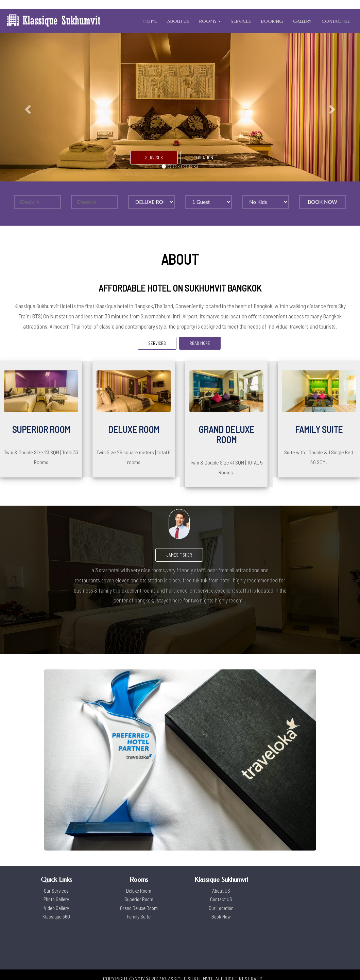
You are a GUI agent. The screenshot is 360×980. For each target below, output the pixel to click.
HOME (150, 21)
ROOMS (210, 21)
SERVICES (241, 21)
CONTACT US (336, 21)
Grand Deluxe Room (139, 908)
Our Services (56, 891)
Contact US (221, 899)
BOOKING (272, 21)
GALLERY (302, 21)
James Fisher (179, 555)
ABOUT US (178, 21)
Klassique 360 (56, 916)
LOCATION (204, 158)
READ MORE (200, 343)
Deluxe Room (139, 891)
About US (221, 891)
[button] (27, 107)
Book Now (221, 916)
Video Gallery (56, 908)
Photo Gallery (56, 899)
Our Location (221, 908)
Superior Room (139, 899)
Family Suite (139, 916)
